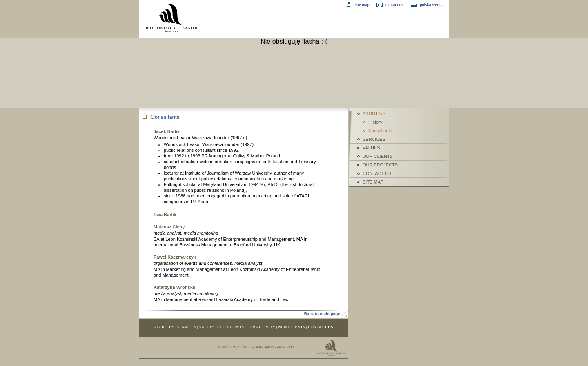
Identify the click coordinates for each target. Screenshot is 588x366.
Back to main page (322, 314)
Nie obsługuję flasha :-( (294, 41)
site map (362, 5)
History (375, 122)
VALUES (371, 148)
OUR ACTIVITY (261, 327)
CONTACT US (377, 173)
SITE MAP (373, 182)
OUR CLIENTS (378, 156)
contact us (394, 5)
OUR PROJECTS (380, 165)
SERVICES (374, 139)
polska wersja (432, 5)
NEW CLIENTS (292, 327)
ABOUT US (164, 327)
